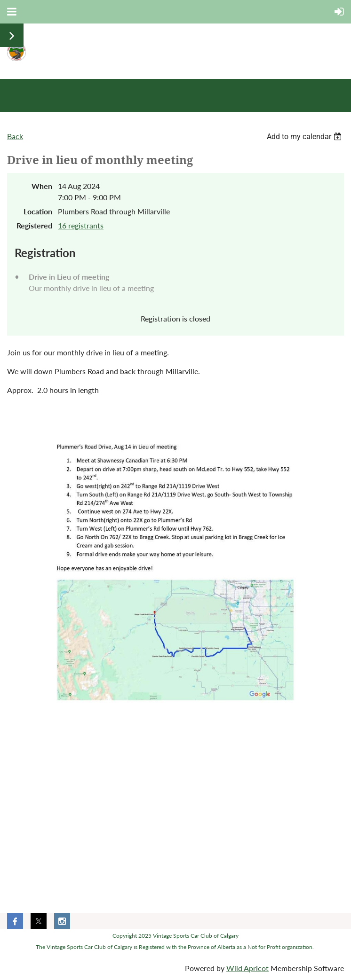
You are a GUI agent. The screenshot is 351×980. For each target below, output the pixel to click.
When (42, 186)
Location (38, 211)
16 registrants (81, 225)
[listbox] (305, 137)
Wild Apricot (247, 968)
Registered (34, 225)
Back (15, 136)
